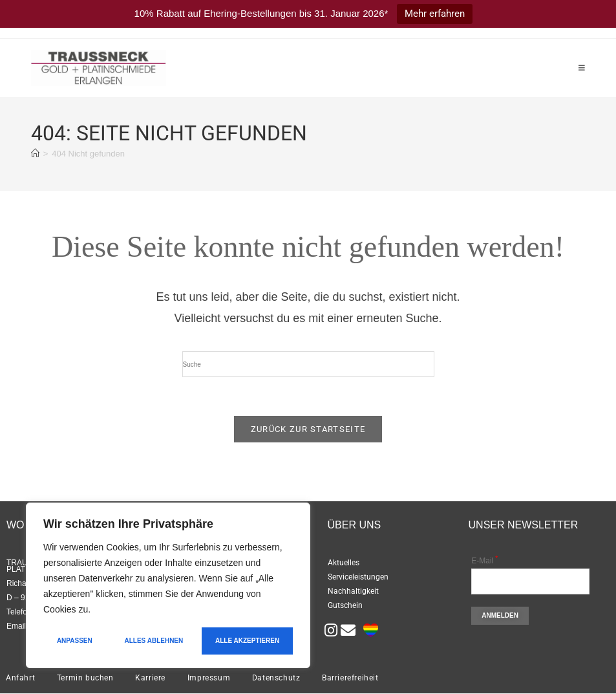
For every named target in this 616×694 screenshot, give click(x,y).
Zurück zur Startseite (308, 430)
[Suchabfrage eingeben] (308, 364)
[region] (168, 585)
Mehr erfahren (435, 14)
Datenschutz (276, 678)
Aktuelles (344, 563)
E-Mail (484, 561)
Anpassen (75, 641)
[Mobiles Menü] (582, 68)
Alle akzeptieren (247, 641)
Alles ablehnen (154, 641)
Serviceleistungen (358, 578)
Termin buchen (85, 678)
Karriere (150, 678)
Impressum (209, 678)
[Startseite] (35, 154)
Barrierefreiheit (350, 678)
